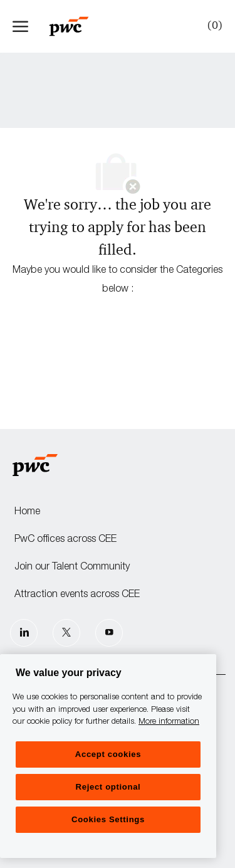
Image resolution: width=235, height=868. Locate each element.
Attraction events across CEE (77, 595)
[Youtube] (109, 633)
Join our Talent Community (72, 568)
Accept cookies (108, 754)
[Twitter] (66, 633)
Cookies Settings (108, 819)
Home (27, 512)
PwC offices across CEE (65, 540)
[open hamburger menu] (20, 26)
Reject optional (108, 787)
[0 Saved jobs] (212, 26)
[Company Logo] (75, 26)
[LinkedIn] (24, 633)
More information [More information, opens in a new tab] (169, 722)
